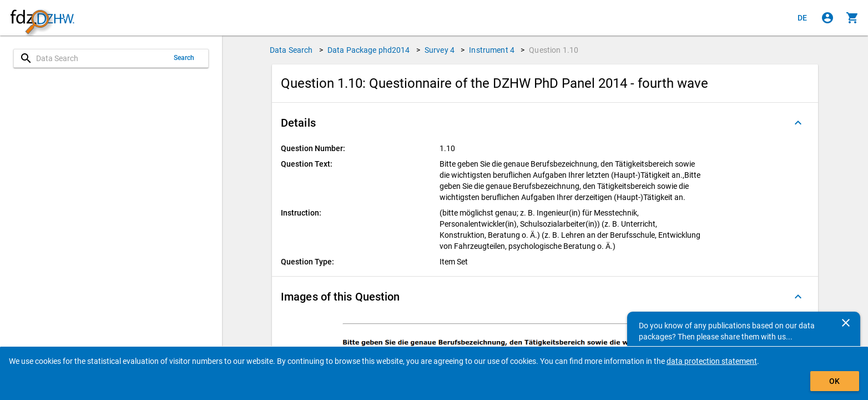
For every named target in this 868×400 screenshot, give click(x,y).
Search (184, 58)
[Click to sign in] (827, 18)
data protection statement (712, 361)
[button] (545, 123)
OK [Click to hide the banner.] (834, 381)
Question (554, 50)
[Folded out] (798, 123)
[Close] (846, 323)
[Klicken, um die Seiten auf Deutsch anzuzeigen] (803, 18)
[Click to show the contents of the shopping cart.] (852, 18)
